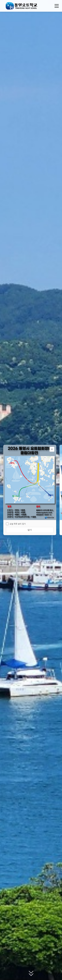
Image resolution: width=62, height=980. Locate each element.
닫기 (30, 530)
